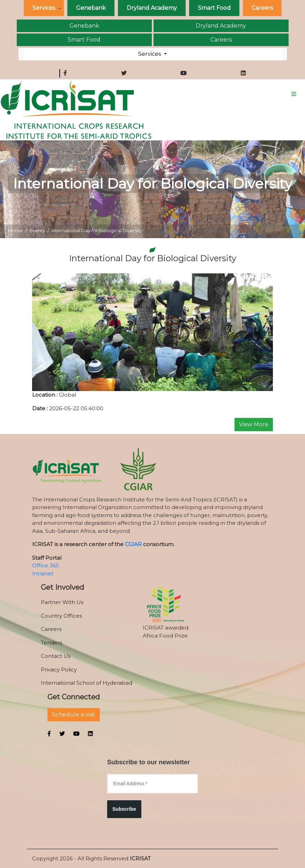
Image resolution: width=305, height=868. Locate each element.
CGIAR (133, 544)
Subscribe (124, 809)
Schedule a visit (74, 715)
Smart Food (214, 8)
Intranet (43, 573)
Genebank (91, 8)
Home (16, 230)
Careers (262, 8)
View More (254, 424)
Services (44, 8)
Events (37, 230)
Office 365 (46, 565)
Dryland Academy (152, 8)
